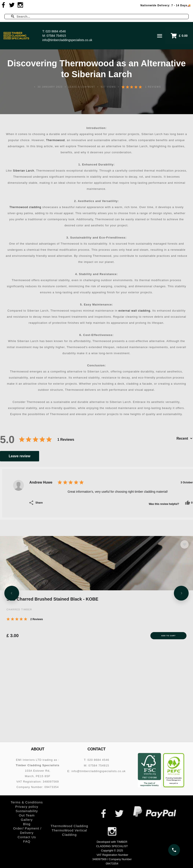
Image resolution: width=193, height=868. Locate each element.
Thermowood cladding (25, 207)
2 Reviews (37, 619)
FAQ (27, 841)
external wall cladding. (134, 311)
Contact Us (27, 837)
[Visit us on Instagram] (20, 5)
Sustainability (27, 811)
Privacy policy (27, 807)
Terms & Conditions (27, 802)
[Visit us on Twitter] (12, 5)
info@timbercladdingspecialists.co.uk (67, 40)
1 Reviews (153, 87)
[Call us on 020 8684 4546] (174, 850)
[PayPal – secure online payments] (155, 812)
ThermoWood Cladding (69, 826)
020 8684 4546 (56, 31)
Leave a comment (82, 87)
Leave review (20, 456)
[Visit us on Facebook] (3, 5)
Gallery (27, 820)
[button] (179, 36)
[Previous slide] (12, 594)
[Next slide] (181, 594)
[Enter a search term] (100, 17)
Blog (27, 824)
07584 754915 (56, 36)
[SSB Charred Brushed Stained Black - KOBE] (96, 563)
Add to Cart (168, 636)
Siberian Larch (23, 171)
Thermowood (55, 140)
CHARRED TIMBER (19, 610)
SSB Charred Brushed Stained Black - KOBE (52, 599)
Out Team (27, 815)
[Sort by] (184, 438)
